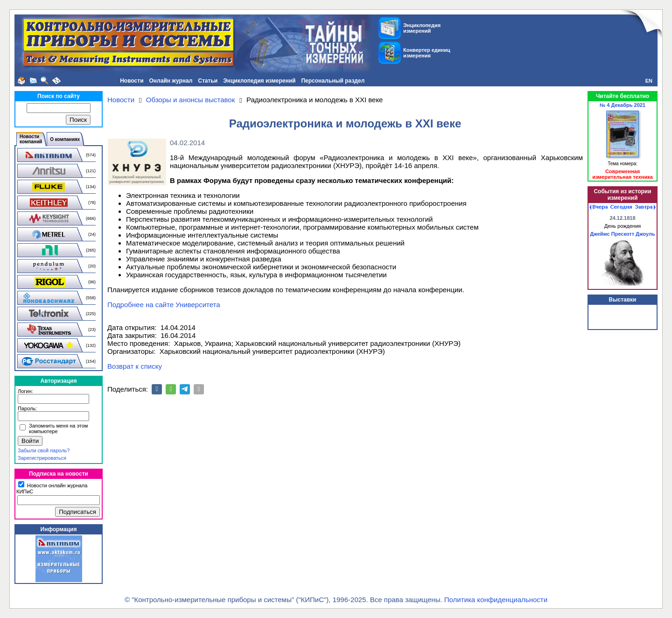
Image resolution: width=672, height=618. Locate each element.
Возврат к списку (135, 366)
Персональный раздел (333, 81)
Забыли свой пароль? (44, 450)
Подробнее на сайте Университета (164, 305)
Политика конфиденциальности (496, 600)
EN (649, 81)
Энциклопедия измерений (259, 81)
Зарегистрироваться (42, 458)
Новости (132, 81)
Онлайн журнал (171, 81)
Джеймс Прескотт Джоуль (623, 234)
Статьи (208, 81)
